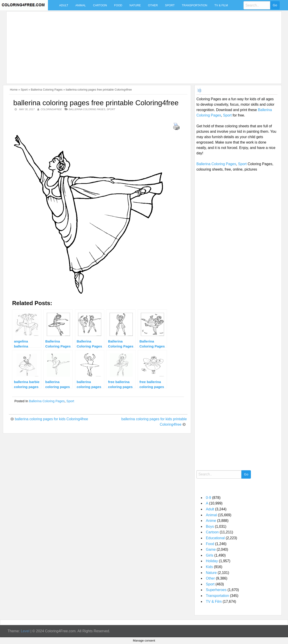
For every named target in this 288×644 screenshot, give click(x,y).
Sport (170, 5)
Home (14, 90)
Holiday (212, 561)
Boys (210, 526)
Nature (135, 5)
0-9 (208, 498)
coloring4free (51, 109)
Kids (209, 567)
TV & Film (221, 5)
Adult (64, 5)
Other (153, 5)
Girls (210, 555)
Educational (215, 538)
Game (211, 549)
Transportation (195, 5)
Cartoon (100, 5)
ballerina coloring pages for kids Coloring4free (52, 419)
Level (25, 631)
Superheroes (216, 590)
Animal (81, 5)
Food (118, 5)
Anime (211, 521)
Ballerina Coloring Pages (47, 90)
